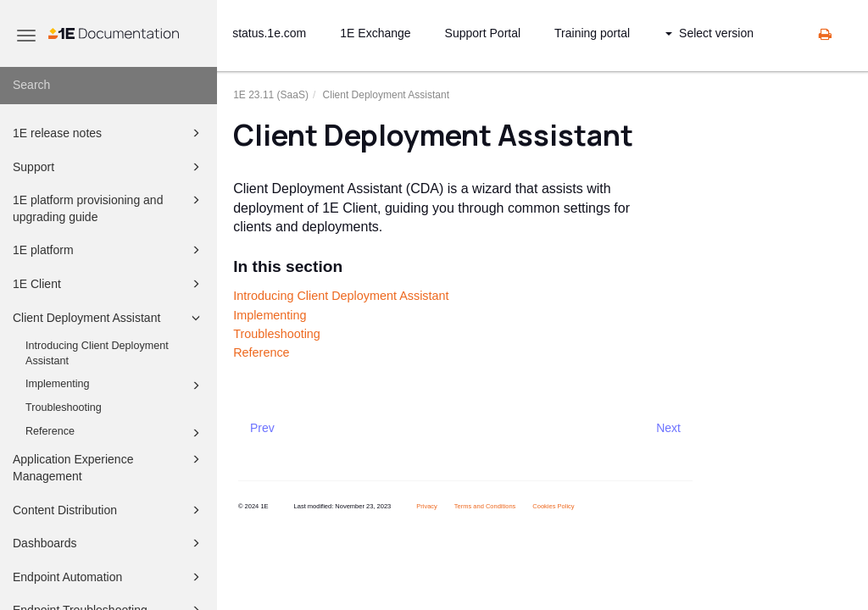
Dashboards (109, 543)
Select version (709, 33)
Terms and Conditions (485, 506)
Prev (262, 428)
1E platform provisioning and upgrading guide (109, 207)
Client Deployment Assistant (109, 318)
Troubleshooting (64, 408)
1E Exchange (375, 33)
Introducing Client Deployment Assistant (97, 353)
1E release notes (109, 133)
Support (109, 167)
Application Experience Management (109, 466)
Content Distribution (109, 510)
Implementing (115, 385)
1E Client (109, 284)
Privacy (427, 506)
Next (668, 428)
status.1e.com (269, 33)
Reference (115, 433)
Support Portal (483, 33)
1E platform (109, 250)
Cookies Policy (553, 506)
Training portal (592, 33)
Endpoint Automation (109, 577)
